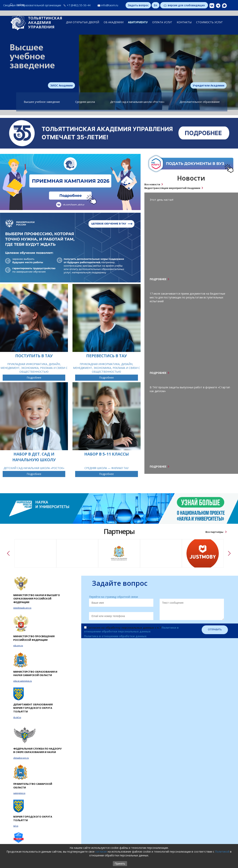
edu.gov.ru (18, 646)
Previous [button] (9, 553)
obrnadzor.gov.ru (21, 758)
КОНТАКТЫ (184, 22)
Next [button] (230, 553)
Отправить (215, 630)
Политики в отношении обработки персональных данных (131, 629)
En (156, 5)
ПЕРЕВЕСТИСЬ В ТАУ (107, 356)
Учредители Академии (209, 85)
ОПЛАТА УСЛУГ (162, 22)
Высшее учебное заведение (42, 102)
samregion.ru (19, 793)
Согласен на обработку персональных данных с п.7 (131, 629)
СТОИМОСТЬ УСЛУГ (209, 22)
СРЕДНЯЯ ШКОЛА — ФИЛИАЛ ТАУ (107, 468)
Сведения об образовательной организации (32, 5)
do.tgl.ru (17, 717)
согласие (101, 852)
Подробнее (34, 378)
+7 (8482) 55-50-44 (79, 5)
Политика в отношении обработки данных (115, 636)
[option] (35, 553)
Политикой (222, 852)
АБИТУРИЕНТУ (138, 22)
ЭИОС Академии (61, 85)
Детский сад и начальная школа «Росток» (137, 102)
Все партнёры (215, 532)
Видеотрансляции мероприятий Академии (172, 188)
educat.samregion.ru (23, 681)
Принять (120, 864)
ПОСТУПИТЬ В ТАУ (34, 356)
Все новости (152, 184)
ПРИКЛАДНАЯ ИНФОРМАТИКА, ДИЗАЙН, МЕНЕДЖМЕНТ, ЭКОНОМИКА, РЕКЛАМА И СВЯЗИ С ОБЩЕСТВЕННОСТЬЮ (34, 368)
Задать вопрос (138, 5)
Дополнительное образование (200, 102)
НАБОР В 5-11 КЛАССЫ (107, 454)
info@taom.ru (110, 5)
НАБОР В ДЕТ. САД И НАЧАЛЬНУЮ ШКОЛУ (34, 457)
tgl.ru (16, 826)
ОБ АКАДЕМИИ (114, 22)
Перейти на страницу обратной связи (113, 597)
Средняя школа (85, 102)
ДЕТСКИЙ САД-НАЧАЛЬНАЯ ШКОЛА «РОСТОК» (34, 468)
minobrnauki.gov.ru (22, 608)
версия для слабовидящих (184, 5)
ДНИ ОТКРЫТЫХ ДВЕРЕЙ (83, 22)
